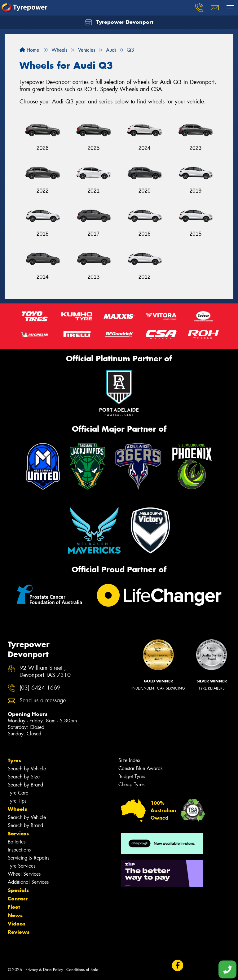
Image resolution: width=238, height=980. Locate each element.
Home (29, 50)
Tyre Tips (17, 801)
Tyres (14, 760)
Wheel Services (24, 874)
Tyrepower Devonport (119, 22)
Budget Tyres (132, 776)
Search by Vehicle (27, 769)
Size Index (129, 760)
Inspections (19, 850)
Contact (18, 899)
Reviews (19, 932)
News (15, 915)
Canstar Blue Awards (140, 768)
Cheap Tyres (131, 784)
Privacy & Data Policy (44, 970)
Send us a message (43, 701)
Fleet (14, 907)
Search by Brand (25, 785)
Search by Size (24, 777)
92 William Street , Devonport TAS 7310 (45, 672)
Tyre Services (22, 866)
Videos (17, 924)
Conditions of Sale (82, 970)
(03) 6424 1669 (40, 688)
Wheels (17, 809)
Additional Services (28, 882)
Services (18, 834)
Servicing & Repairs (29, 858)
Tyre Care (18, 793)
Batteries (17, 842)
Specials (18, 890)
